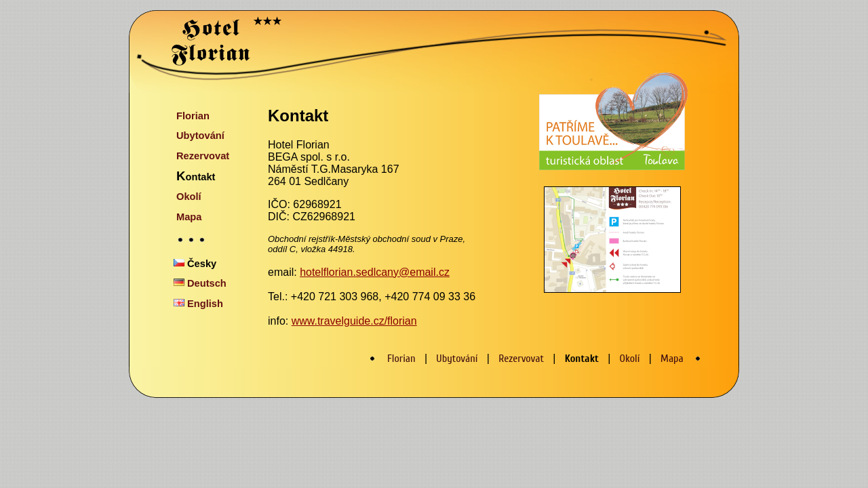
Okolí (189, 197)
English (198, 304)
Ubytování (200, 136)
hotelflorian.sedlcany (349, 272)
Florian (193, 116)
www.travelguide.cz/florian (354, 321)
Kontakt (196, 176)
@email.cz (424, 272)
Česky (195, 264)
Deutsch (200, 283)
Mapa (189, 217)
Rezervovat (203, 156)
